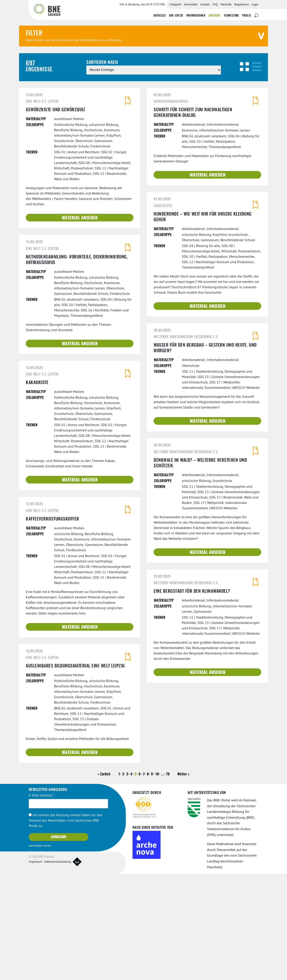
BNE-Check (176, 12)
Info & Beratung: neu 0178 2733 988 (142, 5)
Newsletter (191, 5)
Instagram (175, 5)
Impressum (36, 968)
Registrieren (242, 5)
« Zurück (104, 880)
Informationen (196, 12)
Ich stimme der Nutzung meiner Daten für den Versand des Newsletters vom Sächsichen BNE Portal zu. (66, 927)
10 (157, 880)
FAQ (215, 5)
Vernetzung (231, 12)
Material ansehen (80, 324)
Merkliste (226, 5)
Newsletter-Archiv (40, 952)
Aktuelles (160, 12)
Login (255, 5)
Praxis (247, 12)
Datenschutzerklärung (58, 968)
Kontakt (205, 5)
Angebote (214, 12)
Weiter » (184, 880)
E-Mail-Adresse (41, 902)
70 (168, 880)
